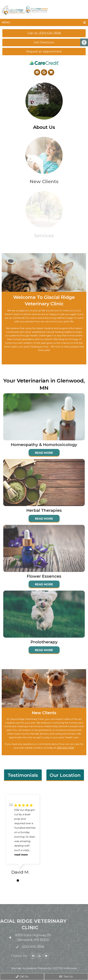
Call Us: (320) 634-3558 (44, 33)
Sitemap (16, 968)
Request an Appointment (44, 52)
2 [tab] (23, 880)
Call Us (22, 977)
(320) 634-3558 (65, 748)
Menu (6, 22)
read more (21, 855)
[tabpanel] (23, 836)
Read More (44, 453)
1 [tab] (18, 880)
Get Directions (44, 42)
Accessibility (30, 968)
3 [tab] (27, 880)
